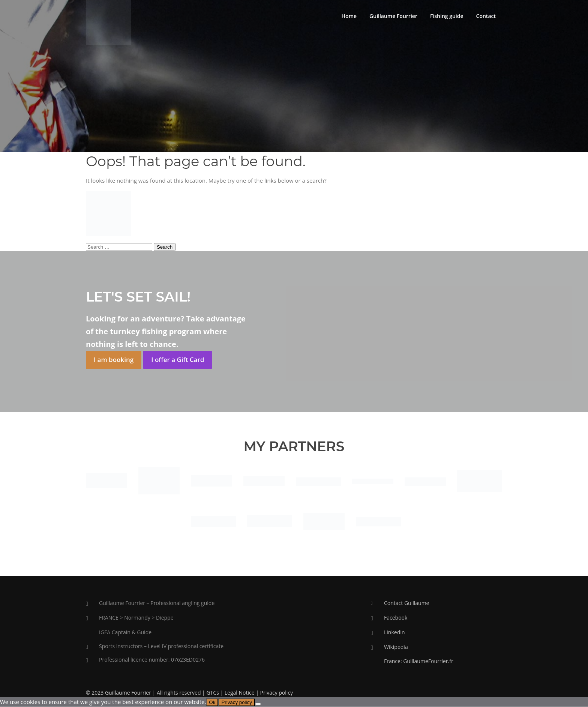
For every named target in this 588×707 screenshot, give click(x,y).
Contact (486, 16)
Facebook (396, 618)
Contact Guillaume (406, 603)
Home (349, 16)
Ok (212, 703)
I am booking (114, 360)
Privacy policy (277, 693)
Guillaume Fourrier (393, 16)
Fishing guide (447, 16)
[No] (258, 704)
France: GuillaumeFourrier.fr (419, 661)
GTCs (212, 693)
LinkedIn (394, 632)
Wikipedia (396, 647)
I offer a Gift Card (178, 360)
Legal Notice (240, 693)
